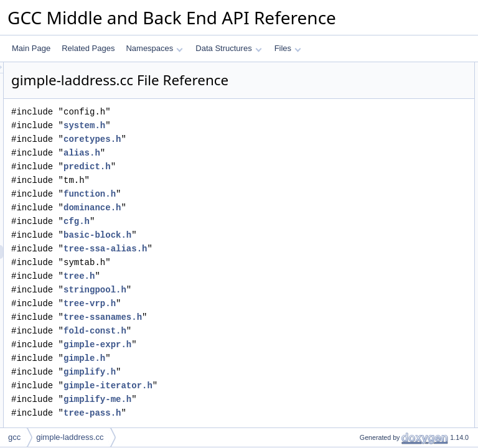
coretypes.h (248, 156)
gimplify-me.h (253, 417)
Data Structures (228, 48)
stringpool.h (251, 307)
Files (288, 48)
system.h (240, 143)
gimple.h (240, 376)
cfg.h (232, 239)
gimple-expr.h (253, 362)
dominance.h (248, 225)
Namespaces (154, 48)
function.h (245, 211)
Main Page (31, 48)
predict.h (243, 184)
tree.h (235, 293)
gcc (14, 437)
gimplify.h (245, 389)
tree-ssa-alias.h (261, 266)
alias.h (237, 170)
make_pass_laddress (384, 83)
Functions (355, 69)
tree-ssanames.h (258, 334)
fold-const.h (251, 348)
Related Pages (88, 48)
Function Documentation (380, 96)
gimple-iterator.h (264, 403)
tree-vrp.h (245, 321)
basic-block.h (253, 252)
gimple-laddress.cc (70, 437)
